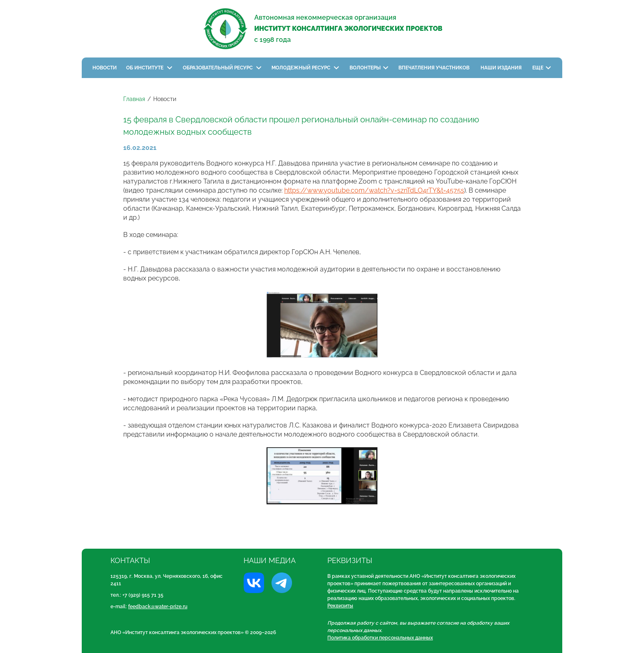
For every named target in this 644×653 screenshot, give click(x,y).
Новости (105, 68)
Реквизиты (340, 606)
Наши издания (502, 68)
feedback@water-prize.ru (158, 607)
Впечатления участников (435, 68)
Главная (134, 99)
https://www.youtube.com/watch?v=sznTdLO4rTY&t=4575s (374, 190)
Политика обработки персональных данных (380, 638)
